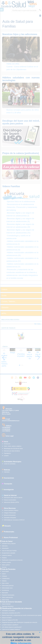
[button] (40, 632)
